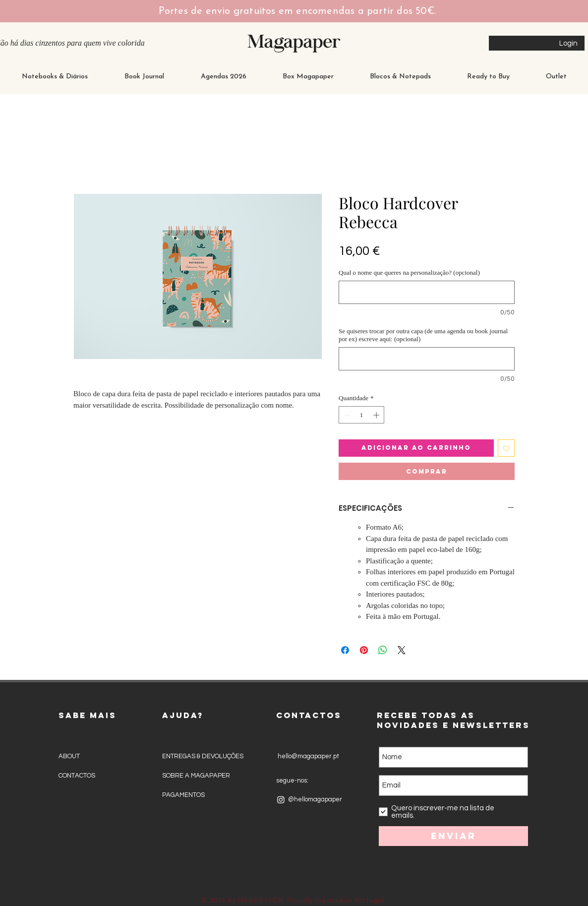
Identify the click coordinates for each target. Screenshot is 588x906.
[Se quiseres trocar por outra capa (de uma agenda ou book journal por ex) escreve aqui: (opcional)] (427, 359)
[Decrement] (346, 415)
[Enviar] (453, 836)
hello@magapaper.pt (308, 756)
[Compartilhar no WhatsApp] (383, 650)
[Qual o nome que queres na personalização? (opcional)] (427, 292)
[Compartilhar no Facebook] (345, 650)
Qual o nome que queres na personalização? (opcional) (409, 272)
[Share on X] (402, 650)
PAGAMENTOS (183, 795)
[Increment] (377, 415)
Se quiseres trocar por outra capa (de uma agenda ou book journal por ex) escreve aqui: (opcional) (423, 335)
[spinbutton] (362, 415)
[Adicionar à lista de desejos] (506, 448)
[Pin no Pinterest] (364, 650)
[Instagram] (281, 800)
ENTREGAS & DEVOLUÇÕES (203, 756)
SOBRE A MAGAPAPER (196, 776)
